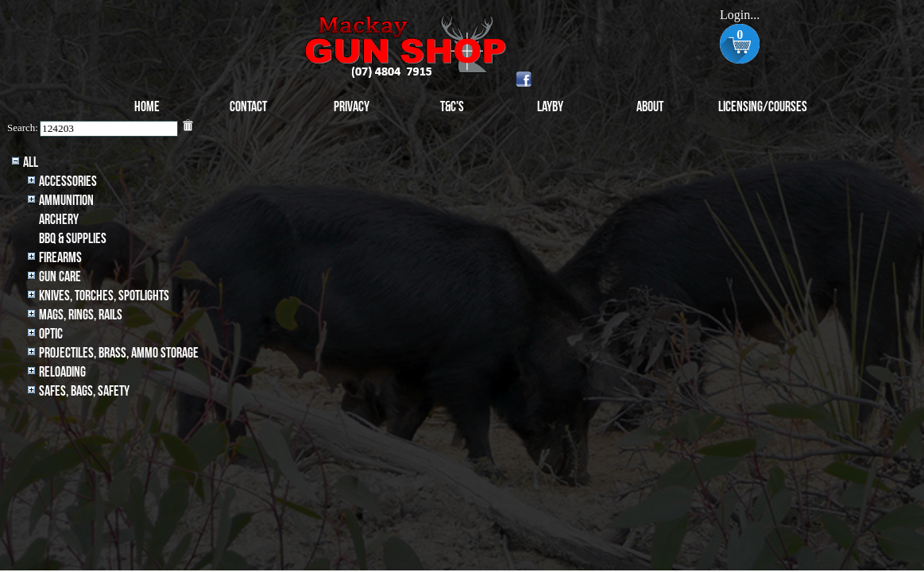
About (650, 107)
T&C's (452, 107)
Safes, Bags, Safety (84, 391)
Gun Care (60, 277)
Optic (51, 334)
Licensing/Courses (763, 107)
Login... (740, 15)
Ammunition (66, 201)
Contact (248, 107)
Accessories (68, 182)
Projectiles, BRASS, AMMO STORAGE (119, 353)
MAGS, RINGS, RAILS (81, 315)
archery (59, 220)
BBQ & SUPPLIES (73, 239)
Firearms (60, 258)
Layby (550, 107)
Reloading (62, 372)
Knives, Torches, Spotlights (104, 296)
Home (147, 107)
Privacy (352, 107)
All (31, 162)
